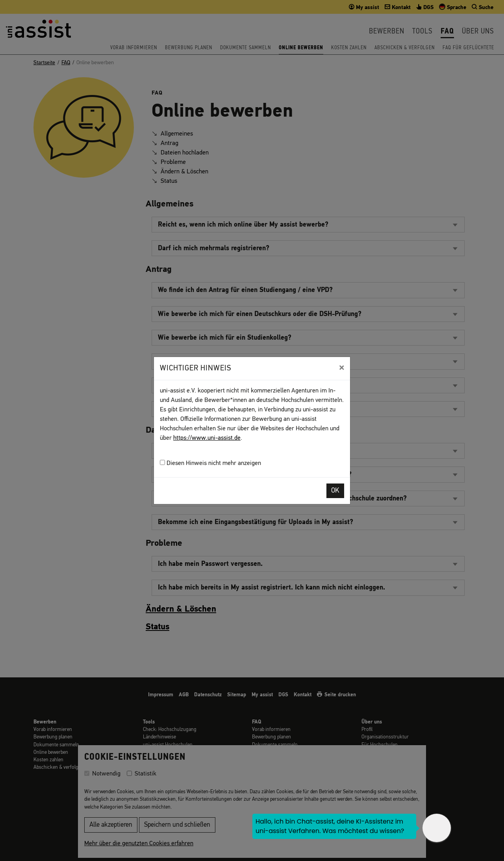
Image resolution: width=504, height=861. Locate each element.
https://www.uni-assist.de (207, 438)
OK (335, 491)
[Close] (342, 368)
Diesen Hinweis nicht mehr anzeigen (210, 463)
